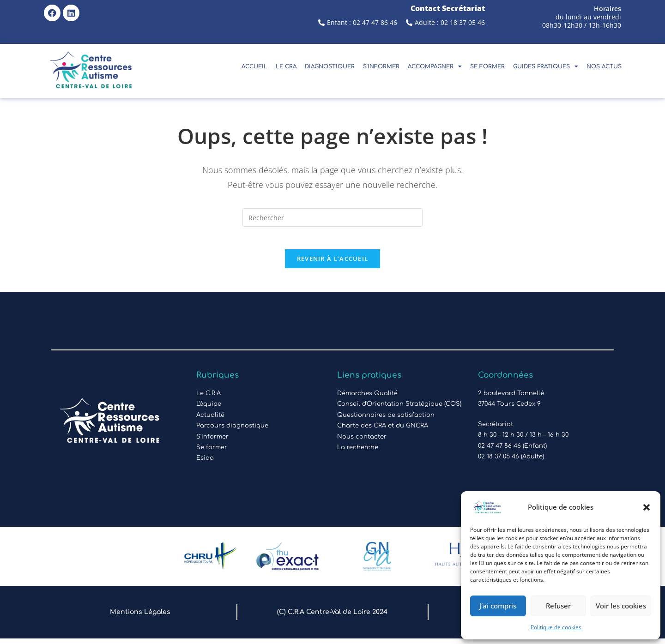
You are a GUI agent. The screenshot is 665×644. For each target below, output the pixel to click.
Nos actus (604, 66)
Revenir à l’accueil (333, 264)
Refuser (558, 606)
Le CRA (286, 66)
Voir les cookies (621, 606)
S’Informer (381, 66)
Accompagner (435, 66)
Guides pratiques (546, 66)
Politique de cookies (556, 627)
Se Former (487, 66)
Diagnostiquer (330, 66)
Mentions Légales (140, 617)
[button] (647, 507)
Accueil (254, 66)
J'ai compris (498, 606)
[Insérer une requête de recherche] (332, 217)
